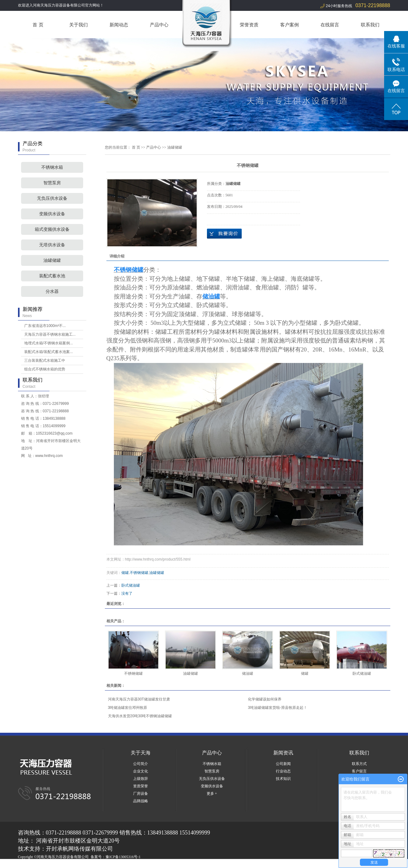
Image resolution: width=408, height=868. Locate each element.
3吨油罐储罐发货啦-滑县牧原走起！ (278, 708)
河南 (61, 864)
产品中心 (159, 25)
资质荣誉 (141, 786)
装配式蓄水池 (52, 276)
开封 (136, 864)
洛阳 (111, 864)
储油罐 (248, 673)
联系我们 (370, 25)
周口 (119, 864)
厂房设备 (141, 794)
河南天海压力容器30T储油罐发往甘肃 (139, 699)
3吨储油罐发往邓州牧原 (128, 708)
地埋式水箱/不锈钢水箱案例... (49, 343)
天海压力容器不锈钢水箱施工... (50, 334)
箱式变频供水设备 (52, 229)
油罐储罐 (52, 260)
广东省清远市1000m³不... (45, 326)
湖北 (77, 864)
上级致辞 (141, 779)
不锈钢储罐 (139, 573)
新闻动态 (119, 25)
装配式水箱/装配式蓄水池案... (49, 352)
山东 (94, 864)
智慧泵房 (52, 183)
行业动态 (283, 771)
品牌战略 (141, 801)
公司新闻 (283, 764)
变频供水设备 (52, 214)
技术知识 (283, 779)
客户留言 (359, 771)
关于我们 (78, 25)
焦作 (128, 864)
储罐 (125, 573)
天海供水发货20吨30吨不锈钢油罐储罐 (140, 716)
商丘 (102, 864)
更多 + (212, 794)
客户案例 (289, 25)
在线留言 (330, 25)
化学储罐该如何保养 (265, 699)
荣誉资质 (249, 25)
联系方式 (359, 764)
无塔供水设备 (52, 245)
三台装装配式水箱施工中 (45, 360)
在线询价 (224, 234)
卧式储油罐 (131, 585)
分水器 (52, 291)
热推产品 (25, 864)
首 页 (38, 25)
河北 (69, 864)
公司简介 (141, 764)
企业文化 (141, 771)
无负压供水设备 (52, 198)
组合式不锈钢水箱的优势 (45, 369)
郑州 (86, 864)
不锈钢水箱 (52, 167)
